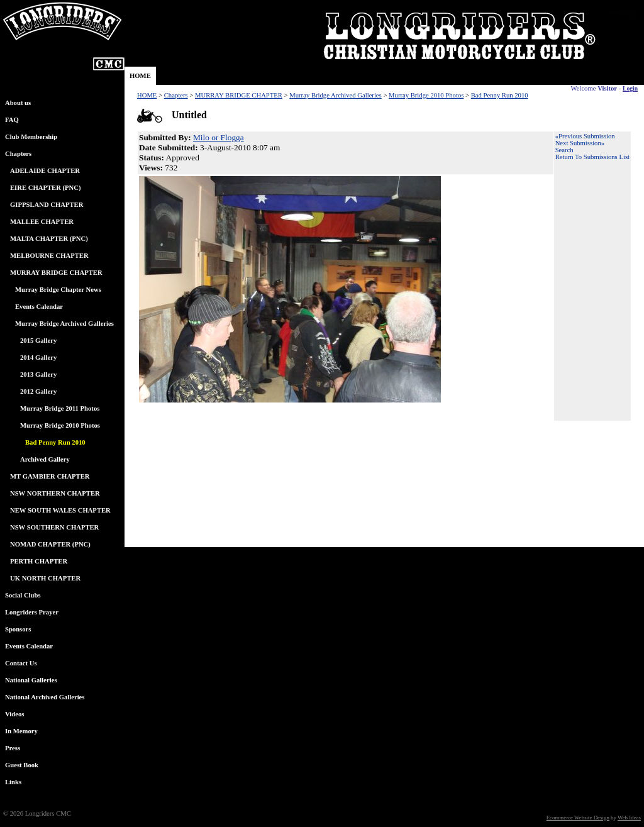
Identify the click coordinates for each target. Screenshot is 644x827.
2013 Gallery (38, 375)
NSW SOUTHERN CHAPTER (54, 527)
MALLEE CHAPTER (42, 222)
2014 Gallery (38, 358)
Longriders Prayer (32, 612)
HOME (140, 76)
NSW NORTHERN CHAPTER (55, 493)
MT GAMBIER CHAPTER (50, 476)
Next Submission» (580, 143)
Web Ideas (629, 818)
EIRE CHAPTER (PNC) (45, 188)
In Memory (21, 731)
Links (13, 782)
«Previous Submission (585, 136)
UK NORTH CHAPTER (45, 578)
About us (18, 103)
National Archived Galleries (45, 697)
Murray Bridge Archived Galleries (64, 324)
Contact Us (21, 663)
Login (630, 88)
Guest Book (22, 765)
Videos (14, 714)
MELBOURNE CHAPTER (49, 256)
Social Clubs (23, 595)
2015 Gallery (38, 341)
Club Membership (31, 137)
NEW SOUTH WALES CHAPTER (60, 510)
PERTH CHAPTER (39, 561)
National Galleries (31, 680)
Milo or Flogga (219, 137)
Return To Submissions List (592, 157)
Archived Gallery (45, 459)
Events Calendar (39, 307)
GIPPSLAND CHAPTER (47, 205)
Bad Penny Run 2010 (500, 95)
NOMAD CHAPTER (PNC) (50, 544)
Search (564, 150)
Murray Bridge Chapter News (58, 290)
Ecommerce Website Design (578, 818)
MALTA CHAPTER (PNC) (49, 239)
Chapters (18, 154)
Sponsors (18, 629)
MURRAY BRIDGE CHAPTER (56, 273)
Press (13, 748)
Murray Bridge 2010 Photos (60, 425)
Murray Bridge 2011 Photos (60, 408)
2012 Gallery (38, 391)
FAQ (12, 120)
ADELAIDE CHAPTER (45, 171)
